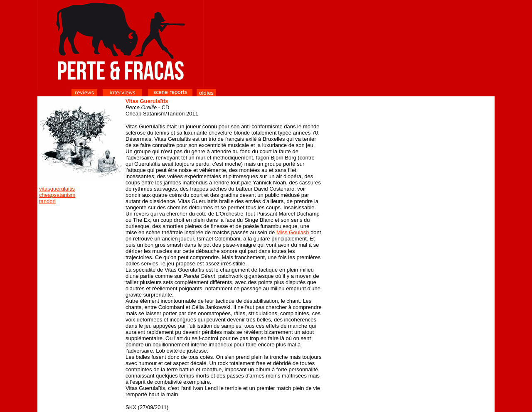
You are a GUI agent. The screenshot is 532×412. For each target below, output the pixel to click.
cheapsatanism (57, 195)
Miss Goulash (293, 232)
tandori (47, 201)
